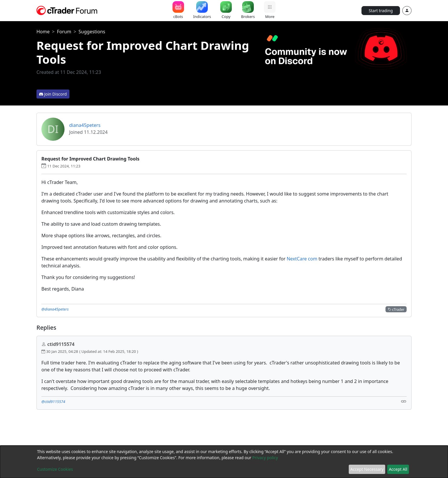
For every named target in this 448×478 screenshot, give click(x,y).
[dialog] (224, 462)
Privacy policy (265, 458)
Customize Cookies (55, 469)
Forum (64, 32)
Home (43, 32)
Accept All (398, 469)
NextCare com (302, 259)
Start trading (381, 11)
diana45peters (85, 125)
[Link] (404, 401)
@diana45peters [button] (55, 309)
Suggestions (92, 32)
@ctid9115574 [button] (53, 402)
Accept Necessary (367, 469)
